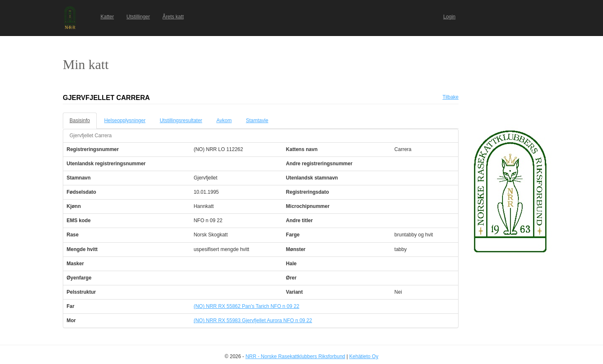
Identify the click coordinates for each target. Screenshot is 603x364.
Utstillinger (138, 17)
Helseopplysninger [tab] (125, 120)
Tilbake (451, 97)
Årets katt (173, 17)
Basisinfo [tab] (80, 120)
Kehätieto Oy (364, 356)
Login (449, 17)
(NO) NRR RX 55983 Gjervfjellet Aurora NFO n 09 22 (253, 320)
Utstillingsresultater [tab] (181, 120)
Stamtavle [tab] (257, 120)
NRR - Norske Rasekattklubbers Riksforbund (295, 356)
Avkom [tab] (224, 120)
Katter (107, 17)
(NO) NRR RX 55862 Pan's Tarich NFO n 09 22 (246, 306)
